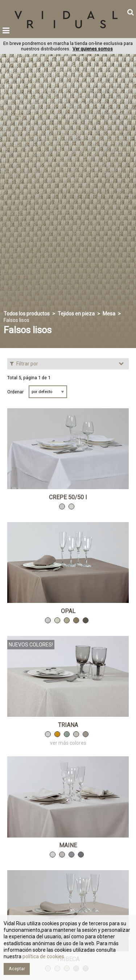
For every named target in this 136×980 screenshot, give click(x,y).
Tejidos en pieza (76, 314)
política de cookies (43, 956)
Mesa (109, 314)
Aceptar (17, 969)
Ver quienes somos (93, 49)
